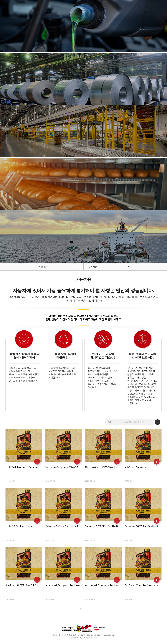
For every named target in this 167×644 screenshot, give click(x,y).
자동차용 (93, 267)
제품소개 (43, 267)
